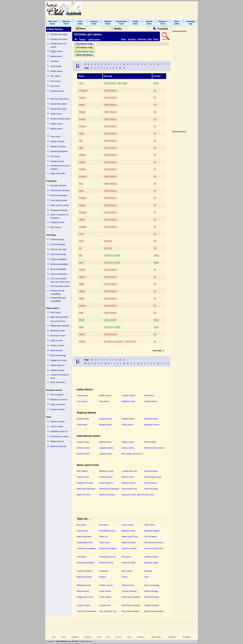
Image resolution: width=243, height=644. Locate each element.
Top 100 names (151, 483)
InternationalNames (122, 23)
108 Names (82, 557)
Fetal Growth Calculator (87, 611)
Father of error (130, 341)
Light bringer (122, 83)
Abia (81, 255)
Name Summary (151, 471)
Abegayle (83, 227)
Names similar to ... (107, 483)
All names (54, 61)
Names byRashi (94, 23)
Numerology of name (153, 477)
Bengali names (105, 425)
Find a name (56, 313)
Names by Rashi (57, 142)
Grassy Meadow (111, 334)
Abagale (82, 112)
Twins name (55, 137)
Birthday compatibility (59, 264)
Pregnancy (104, 571)
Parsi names (56, 81)
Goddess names (57, 161)
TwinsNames (80, 23)
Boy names (82, 525)
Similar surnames (58, 410)
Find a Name (82, 471)
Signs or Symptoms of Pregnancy (59, 216)
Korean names (128, 448)
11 (124, 68)
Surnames (75, 637)
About (129, 637)
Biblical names (56, 56)
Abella (81, 241)
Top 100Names (149, 23)
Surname (132, 39)
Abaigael (82, 119)
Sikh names (55, 76)
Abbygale (83, 212)
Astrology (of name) (107, 557)
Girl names (104, 525)
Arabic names (56, 114)
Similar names (105, 597)
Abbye (81, 191)
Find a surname (57, 395)
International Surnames (154, 543)
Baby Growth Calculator (154, 611)
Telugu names (128, 425)
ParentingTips (190, 23)
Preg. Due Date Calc (108, 611)
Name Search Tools (130, 537)
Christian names (129, 396)
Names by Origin (151, 563)
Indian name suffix (58, 173)
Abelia (81, 234)
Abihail (82, 320)
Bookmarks (187, 637)
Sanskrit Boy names (59, 104)
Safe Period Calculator (131, 605)
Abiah (81, 262)
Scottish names (106, 454)
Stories (125, 577)
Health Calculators (84, 571)
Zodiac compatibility (59, 259)
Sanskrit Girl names (59, 109)
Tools (149, 39)
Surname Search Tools (154, 548)
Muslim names (56, 71)
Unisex (156, 83)
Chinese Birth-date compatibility (58, 299)
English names (56, 51)
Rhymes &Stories (163, 23)
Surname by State (129, 548)
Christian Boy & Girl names (59, 45)
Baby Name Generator (86, 489)
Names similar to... (58, 365)
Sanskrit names (151, 401)
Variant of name (83, 605)
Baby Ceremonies (84, 577)
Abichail (82, 269)
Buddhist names (57, 91)
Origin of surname (58, 405)
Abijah (81, 327)
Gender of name (57, 346)
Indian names (94, 39)
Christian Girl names (59, 39)
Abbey (81, 133)
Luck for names (57, 427)
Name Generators (84, 537)
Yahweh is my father (112, 255)
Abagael (82, 97)
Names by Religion (152, 531)
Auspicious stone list (59, 432)
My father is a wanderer (114, 341)
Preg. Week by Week (130, 611)
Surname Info (105, 605)
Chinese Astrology (58, 244)
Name (124, 39)
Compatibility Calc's (85, 543)
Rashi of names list (58, 446)
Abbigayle (83, 176)
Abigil (81, 313)
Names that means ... (108, 495)
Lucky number (105, 591)
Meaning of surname (59, 400)
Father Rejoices (110, 90)
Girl (155, 90)
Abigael (82, 277)
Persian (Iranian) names (60, 119)
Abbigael (82, 155)
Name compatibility (58, 269)
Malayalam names (152, 425)
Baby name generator (59, 317)
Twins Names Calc (129, 489)
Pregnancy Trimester (59, 210)
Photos (99, 637)
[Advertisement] (141, 9)
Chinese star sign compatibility (58, 292)
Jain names (55, 86)
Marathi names (83, 419)
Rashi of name (56, 350)
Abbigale (82, 169)
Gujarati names (106, 419)
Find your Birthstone (59, 274)
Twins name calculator (131, 597)
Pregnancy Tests (57, 222)
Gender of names (58, 422)
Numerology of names (59, 436)
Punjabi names (128, 419)
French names (150, 442)
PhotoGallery (177, 23)
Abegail (82, 219)
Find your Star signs (59, 249)
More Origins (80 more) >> (133, 454)
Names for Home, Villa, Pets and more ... (139, 495)
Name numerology (152, 585)
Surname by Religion (108, 548)
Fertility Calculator (152, 605)
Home (54, 637)
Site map (119, 637)
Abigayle (82, 305)
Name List (104, 537)
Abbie (81, 148)
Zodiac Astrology (57, 239)
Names (83, 39)
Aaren (81, 83)
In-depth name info (130, 471)
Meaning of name (58, 331)
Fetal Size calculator (59, 195)
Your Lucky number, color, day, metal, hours (60, 280)
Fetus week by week (59, 200)
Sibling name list (57, 441)
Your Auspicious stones (60, 286)
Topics (156, 39)
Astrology (142, 39)
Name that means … (153, 597)
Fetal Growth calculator (60, 191)
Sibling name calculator (60, 326)
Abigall (82, 298)
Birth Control (56, 227)
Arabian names (83, 442)
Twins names (150, 525)
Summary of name (58, 336)
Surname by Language (86, 548)
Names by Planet (106, 563)
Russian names (83, 454)
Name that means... (59, 382)
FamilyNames (135, 23)
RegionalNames (108, 23)
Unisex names (128, 525)
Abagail (82, 105)
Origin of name (56, 341)
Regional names (129, 531)
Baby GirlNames (52, 23)
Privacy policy (156, 637)
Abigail (82, 284)
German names (83, 448)
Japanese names (106, 448)
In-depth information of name (60, 376)
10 (120, 68)
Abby (81, 184)
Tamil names (82, 425)
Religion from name (58, 360)
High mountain (110, 83)
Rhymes (103, 577)
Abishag (82, 341)
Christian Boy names (59, 34)
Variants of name (57, 370)
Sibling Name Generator (109, 489)
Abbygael (83, 198)
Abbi (81, 140)
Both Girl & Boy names (60, 99)
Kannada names (151, 419)
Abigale (82, 291)
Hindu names (56, 66)
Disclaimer (172, 637)
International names (107, 531)
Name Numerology (58, 254)
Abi (80, 248)
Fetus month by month (60, 205)
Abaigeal (82, 126)
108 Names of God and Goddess (60, 167)
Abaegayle (83, 90)
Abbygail (82, 205)
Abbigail (82, 162)
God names (55, 156)
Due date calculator (58, 186)
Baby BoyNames (66, 23)
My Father (108, 248)
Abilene (82, 334)
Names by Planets (58, 147)
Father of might (110, 320)
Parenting (148, 571)
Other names (105, 543)
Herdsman (108, 241)
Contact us (141, 637)
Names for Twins (84, 495)
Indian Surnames (129, 543)
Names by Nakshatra (59, 151)
